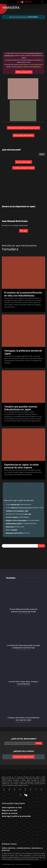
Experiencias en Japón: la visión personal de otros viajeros (22, 466)
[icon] (3, 2)
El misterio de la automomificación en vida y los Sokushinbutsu (23, 294)
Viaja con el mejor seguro (18, 17)
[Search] (42, 546)
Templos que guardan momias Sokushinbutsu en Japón (21, 408)
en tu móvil (18, 533)
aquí (26, 514)
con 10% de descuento (23, 520)
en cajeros (24, 508)
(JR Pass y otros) (15, 527)
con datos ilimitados (17, 517)
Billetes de (11, 530)
